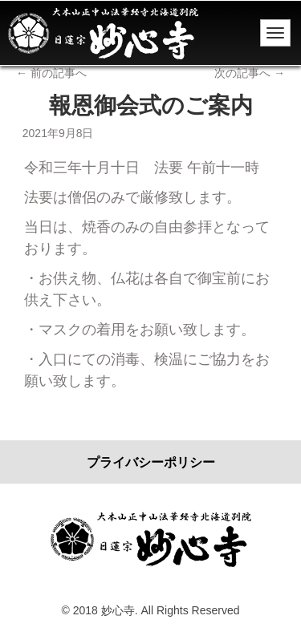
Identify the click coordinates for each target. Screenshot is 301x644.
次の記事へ (250, 73)
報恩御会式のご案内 (151, 105)
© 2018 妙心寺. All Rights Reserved (151, 610)
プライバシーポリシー (151, 462)
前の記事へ (51, 73)
